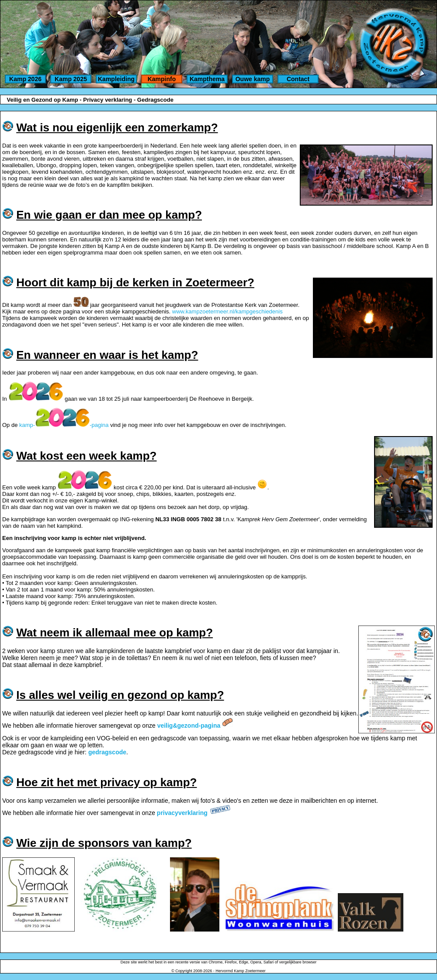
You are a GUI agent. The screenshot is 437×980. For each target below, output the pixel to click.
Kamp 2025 (71, 79)
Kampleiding (116, 79)
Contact (298, 79)
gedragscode (107, 752)
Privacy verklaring (108, 100)
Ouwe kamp (253, 79)
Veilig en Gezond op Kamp (42, 100)
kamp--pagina (64, 425)
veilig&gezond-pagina (189, 726)
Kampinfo (162, 79)
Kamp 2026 (25, 79)
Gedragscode (155, 100)
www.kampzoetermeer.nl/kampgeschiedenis (227, 311)
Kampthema (207, 79)
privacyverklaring (182, 813)
